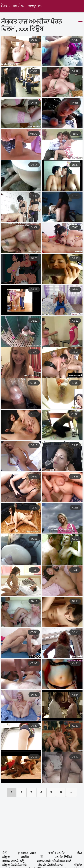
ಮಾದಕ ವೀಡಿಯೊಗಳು (50, 865)
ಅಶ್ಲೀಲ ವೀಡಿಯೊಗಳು (14, 865)
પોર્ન (4, 853)
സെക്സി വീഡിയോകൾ (55, 861)
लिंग (42, 857)
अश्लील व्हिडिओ (64, 857)
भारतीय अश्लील (57, 853)
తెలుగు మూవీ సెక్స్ (13, 861)
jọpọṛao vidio (27, 853)
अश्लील (25, 857)
